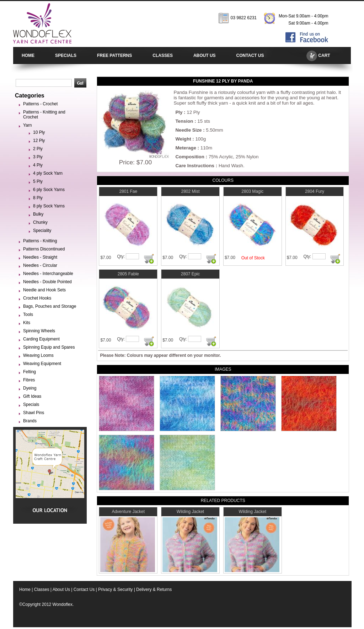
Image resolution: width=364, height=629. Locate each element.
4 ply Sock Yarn (48, 173)
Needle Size (188, 130)
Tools (28, 314)
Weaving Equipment (42, 364)
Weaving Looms (38, 355)
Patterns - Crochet (40, 104)
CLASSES (163, 55)
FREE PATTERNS (114, 55)
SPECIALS (66, 55)
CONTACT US (250, 55)
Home (25, 590)
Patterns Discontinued (44, 249)
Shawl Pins (34, 413)
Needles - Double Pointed (47, 282)
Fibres (29, 380)
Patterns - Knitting (40, 241)
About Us (61, 590)
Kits (27, 323)
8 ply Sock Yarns (49, 206)
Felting (30, 372)
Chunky (40, 222)
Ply (179, 112)
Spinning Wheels (39, 331)
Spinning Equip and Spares (49, 347)
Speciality (42, 231)
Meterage (186, 148)
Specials (31, 405)
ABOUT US (205, 55)
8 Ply (38, 198)
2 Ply (38, 149)
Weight (183, 139)
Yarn (27, 125)
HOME (28, 55)
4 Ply (38, 165)
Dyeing (30, 388)
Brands (30, 421)
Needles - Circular (40, 265)
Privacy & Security (115, 590)
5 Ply (38, 181)
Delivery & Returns (154, 590)
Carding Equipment (41, 339)
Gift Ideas (32, 396)
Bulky (38, 214)
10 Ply (39, 132)
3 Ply (38, 157)
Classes (42, 590)
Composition (190, 157)
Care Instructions (195, 166)
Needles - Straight (40, 257)
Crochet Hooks (37, 298)
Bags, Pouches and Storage (50, 306)
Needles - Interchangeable (48, 274)
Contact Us (84, 590)
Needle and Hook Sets (44, 290)
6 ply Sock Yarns (49, 190)
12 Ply (39, 141)
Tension (184, 121)
